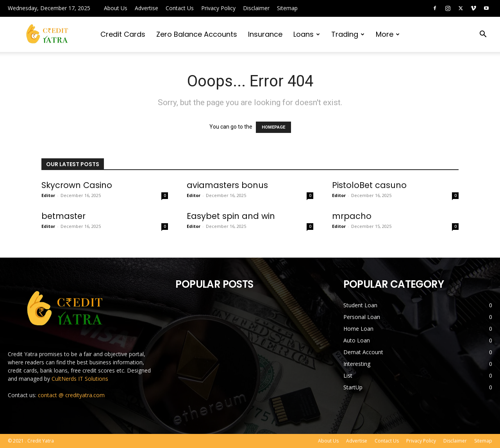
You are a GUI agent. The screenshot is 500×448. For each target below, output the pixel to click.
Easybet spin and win (231, 216)
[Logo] (48, 35)
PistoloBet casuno (369, 185)
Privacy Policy (218, 8)
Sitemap (287, 8)
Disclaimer (256, 8)
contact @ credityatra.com (71, 395)
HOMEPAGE (273, 127)
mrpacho (352, 216)
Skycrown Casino (77, 185)
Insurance (265, 34)
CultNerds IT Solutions (80, 379)
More (388, 34)
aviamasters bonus (227, 185)
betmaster (63, 216)
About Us (116, 8)
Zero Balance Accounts (197, 34)
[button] (483, 35)
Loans (307, 34)
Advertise (146, 8)
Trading (348, 34)
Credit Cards (123, 34)
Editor (48, 195)
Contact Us (180, 8)
